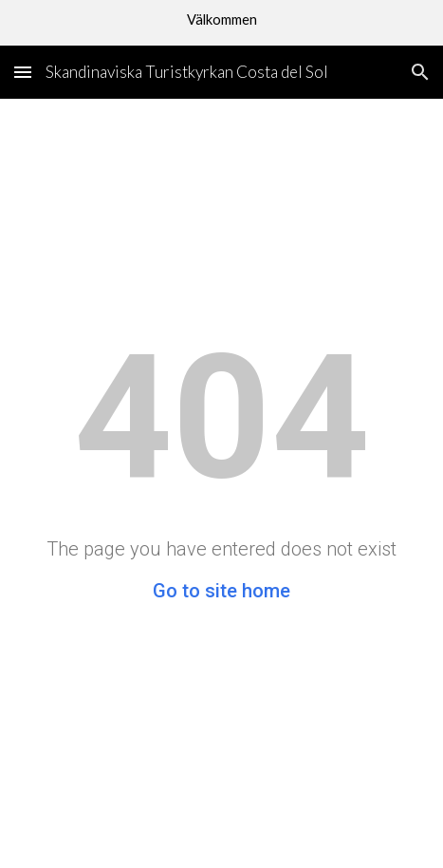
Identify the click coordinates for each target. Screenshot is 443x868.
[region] (221, 23)
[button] (23, 72)
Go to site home (221, 591)
